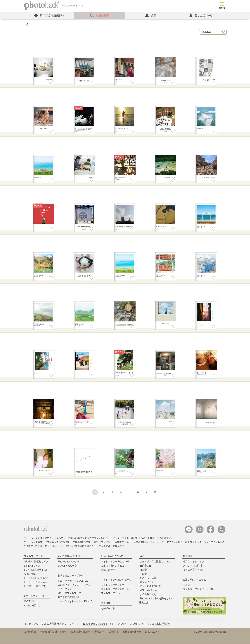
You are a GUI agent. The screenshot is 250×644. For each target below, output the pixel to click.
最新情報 (188, 557)
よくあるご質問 (148, 595)
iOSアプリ (30, 602)
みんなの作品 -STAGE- (70, 557)
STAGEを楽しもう (67, 566)
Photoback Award (68, 562)
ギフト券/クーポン (150, 591)
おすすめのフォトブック (71, 576)
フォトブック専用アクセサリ (116, 580)
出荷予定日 (146, 566)
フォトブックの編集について (155, 562)
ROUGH (35, 582)
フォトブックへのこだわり (115, 562)
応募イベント (108, 609)
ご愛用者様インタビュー (114, 566)
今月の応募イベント (194, 570)
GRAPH (37, 562)
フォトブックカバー (112, 594)
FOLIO (37, 578)
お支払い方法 (147, 582)
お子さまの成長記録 (68, 598)
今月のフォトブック (194, 562)
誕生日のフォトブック (69, 594)
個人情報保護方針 (80, 632)
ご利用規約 (30, 632)
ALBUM (35, 574)
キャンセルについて (150, 587)
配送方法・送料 (148, 578)
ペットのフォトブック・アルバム (75, 602)
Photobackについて (112, 557)
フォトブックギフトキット (115, 589)
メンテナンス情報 (192, 566)
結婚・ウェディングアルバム (73, 581)
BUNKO (35, 570)
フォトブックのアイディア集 (198, 589)
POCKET (35, 587)
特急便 (143, 570)
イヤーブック (65, 589)
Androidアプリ (32, 606)
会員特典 (106, 604)
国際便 (143, 574)
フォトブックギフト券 (113, 585)
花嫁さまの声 (108, 570)
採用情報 (113, 632)
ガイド (143, 557)
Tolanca (188, 585)
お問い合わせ (162, 624)
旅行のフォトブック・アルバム (74, 585)
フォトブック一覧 (33, 557)
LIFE (33, 566)
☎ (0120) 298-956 (95, 624)
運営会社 (99, 632)
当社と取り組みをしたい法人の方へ (141, 632)
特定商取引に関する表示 (53, 632)
